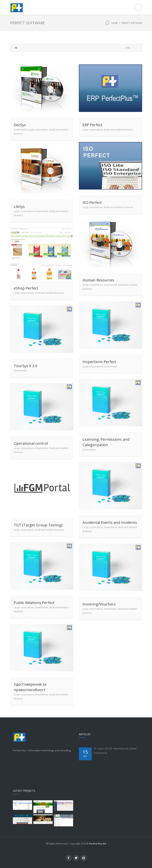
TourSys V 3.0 (25, 366)
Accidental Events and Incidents (110, 522)
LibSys (19, 206)
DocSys (20, 125)
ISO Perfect (92, 202)
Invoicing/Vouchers (99, 604)
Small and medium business (118, 130)
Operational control (31, 443)
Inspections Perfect (99, 362)
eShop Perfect (26, 288)
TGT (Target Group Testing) (38, 525)
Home (115, 23)
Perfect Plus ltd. (98, 844)
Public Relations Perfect (34, 603)
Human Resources (98, 280)
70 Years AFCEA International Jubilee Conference (115, 751)
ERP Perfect (92, 125)
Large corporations (38, 130)
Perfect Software (132, 23)
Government (20, 130)
